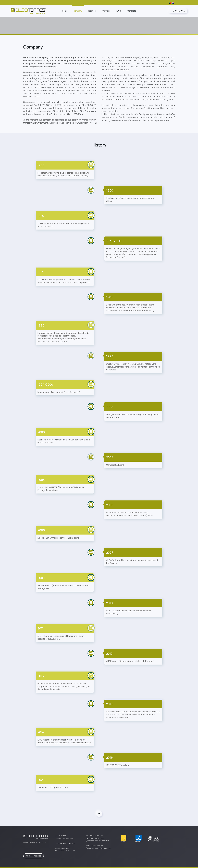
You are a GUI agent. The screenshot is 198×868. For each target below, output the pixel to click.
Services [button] (106, 11)
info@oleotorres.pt (67, 843)
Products (92, 11)
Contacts (132, 11)
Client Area (178, 11)
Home (65, 11)
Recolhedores (34, 856)
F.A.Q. (119, 11)
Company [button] (78, 11)
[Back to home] (28, 11)
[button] (99, 814)
